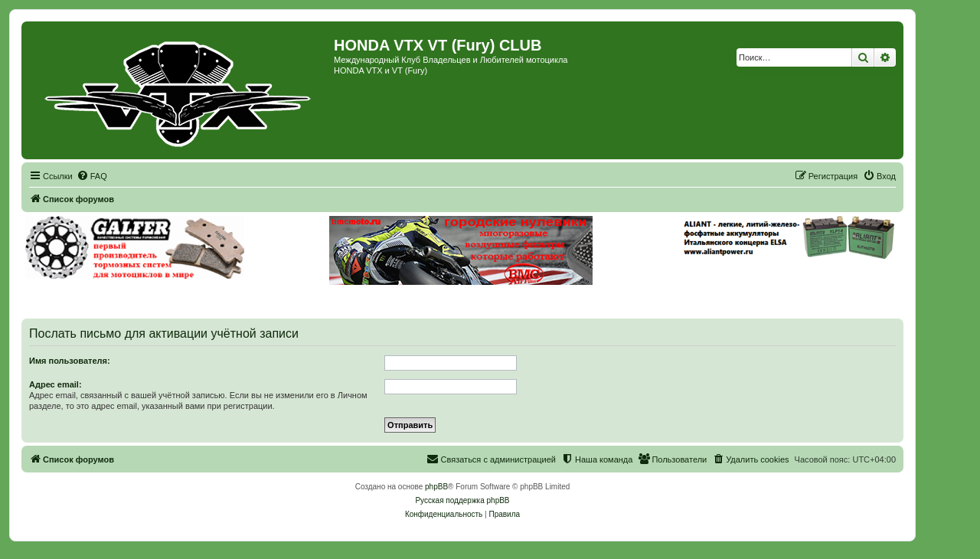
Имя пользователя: (70, 361)
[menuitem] (92, 176)
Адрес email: (56, 384)
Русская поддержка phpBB (462, 500)
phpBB (436, 487)
